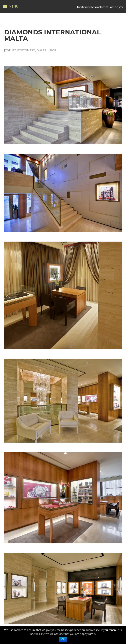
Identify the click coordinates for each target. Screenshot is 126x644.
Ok (63, 639)
